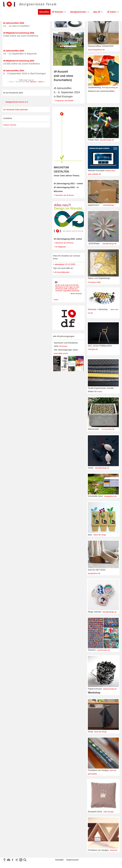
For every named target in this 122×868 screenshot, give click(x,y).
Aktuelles (44, 12)
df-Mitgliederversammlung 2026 (19, 33)
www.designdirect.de (96, 50)
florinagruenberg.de (110, 87)
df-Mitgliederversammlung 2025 (19, 61)
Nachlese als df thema (65, 195)
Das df (97, 12)
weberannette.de (110, 689)
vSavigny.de (93, 349)
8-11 (28, 82)
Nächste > (34, 82)
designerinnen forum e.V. (17, 102)
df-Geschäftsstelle (62, 272)
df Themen (58, 12)
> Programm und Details (64, 101)
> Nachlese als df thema (64, 243)
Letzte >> (41, 82)
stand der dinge (100, 535)
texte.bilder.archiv (61, 353)
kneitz (100, 392)
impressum (73, 860)
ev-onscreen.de (108, 429)
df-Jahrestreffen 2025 (14, 51)
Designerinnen (78, 12)
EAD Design (109, 812)
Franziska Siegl (94, 282)
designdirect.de (110, 496)
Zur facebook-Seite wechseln (15, 110)
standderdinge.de (107, 140)
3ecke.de (114, 850)
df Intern (112, 12)
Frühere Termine (10, 125)
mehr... (57, 300)
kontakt (59, 860)
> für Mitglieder (60, 247)
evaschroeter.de (103, 650)
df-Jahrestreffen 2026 (14, 23)
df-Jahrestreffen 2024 (14, 71)
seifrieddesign (109, 205)
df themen (63, 346)
